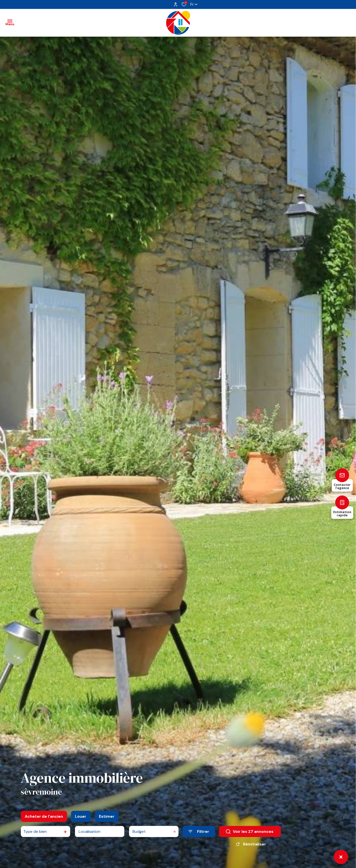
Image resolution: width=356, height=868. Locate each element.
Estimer (107, 816)
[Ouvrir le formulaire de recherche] (199, 831)
